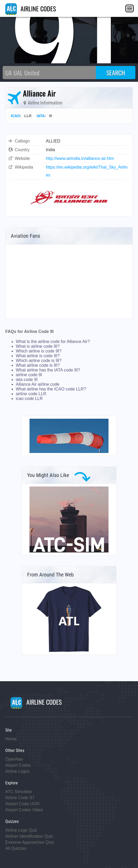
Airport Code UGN (22, 804)
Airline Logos (18, 771)
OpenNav (14, 759)
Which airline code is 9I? (39, 361)
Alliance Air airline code (38, 384)
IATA (41, 116)
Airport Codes (18, 765)
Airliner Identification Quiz (29, 836)
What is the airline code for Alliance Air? (53, 342)
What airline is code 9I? (38, 356)
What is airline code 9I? (38, 346)
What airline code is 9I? (38, 365)
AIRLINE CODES (31, 8)
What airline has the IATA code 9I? (48, 370)
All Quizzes (16, 848)
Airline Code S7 (20, 798)
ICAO (15, 116)
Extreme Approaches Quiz (30, 842)
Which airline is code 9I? (39, 351)
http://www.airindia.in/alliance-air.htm (80, 158)
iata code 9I (27, 380)
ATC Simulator (19, 792)
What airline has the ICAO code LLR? (51, 389)
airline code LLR (31, 394)
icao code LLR (29, 399)
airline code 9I (29, 375)
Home (11, 739)
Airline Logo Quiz (21, 830)
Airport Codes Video (24, 810)
